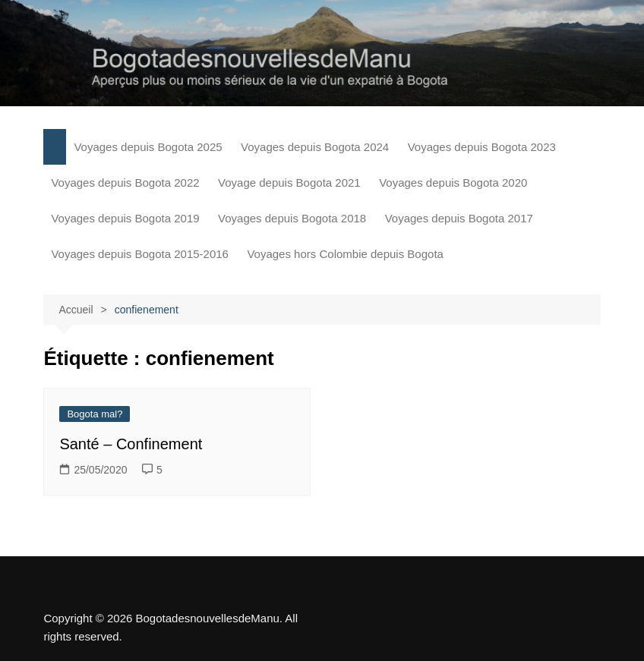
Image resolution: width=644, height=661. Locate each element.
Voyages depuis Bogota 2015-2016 (140, 254)
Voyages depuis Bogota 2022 (125, 183)
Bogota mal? (95, 414)
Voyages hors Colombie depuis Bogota (345, 254)
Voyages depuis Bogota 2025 (148, 147)
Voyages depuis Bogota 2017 (459, 218)
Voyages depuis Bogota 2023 (482, 147)
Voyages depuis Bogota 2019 (125, 218)
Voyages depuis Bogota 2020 (453, 183)
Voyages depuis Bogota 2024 (315, 147)
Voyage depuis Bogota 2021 (289, 183)
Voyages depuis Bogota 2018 (292, 218)
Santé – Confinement (131, 444)
